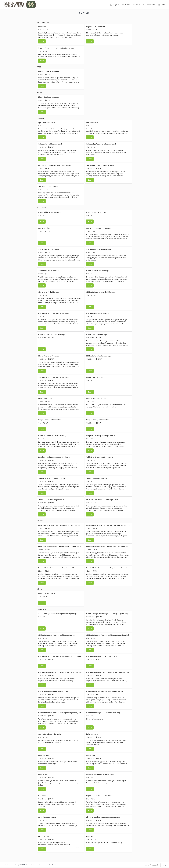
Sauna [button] (98, 18)
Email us (10, 865)
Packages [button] (112, 18)
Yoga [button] (105, 18)
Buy (136, 5)
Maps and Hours (38, 865)
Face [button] (68, 18)
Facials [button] (81, 18)
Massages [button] (90, 18)
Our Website (53, 865)
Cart (161, 5)
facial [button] (74, 18)
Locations (149, 5)
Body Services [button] (59, 18)
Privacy (164, 865)
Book (126, 5)
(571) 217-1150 (23, 865)
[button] (61, 37)
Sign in (114, 5)
